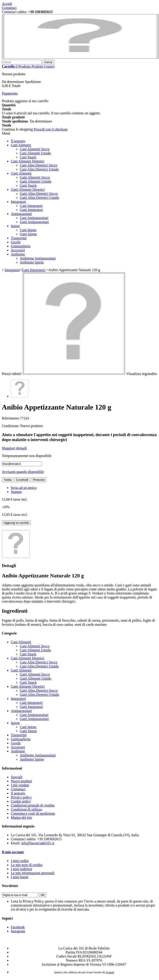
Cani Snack (28, 157)
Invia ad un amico (24, 488)
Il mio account (13, 852)
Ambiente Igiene (32, 262)
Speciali (17, 777)
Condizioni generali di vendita (33, 805)
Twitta (8, 480)
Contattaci (9, 8)
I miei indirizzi (21, 869)
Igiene (15, 226)
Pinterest (39, 480)
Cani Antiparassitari (34, 218)
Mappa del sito (21, 817)
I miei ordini (20, 861)
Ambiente (18, 254)
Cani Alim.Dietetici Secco (39, 165)
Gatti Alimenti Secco (35, 177)
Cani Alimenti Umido (35, 153)
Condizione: (11, 426)
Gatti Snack (28, 185)
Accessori (18, 250)
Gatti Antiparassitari (34, 222)
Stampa (16, 492)
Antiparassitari (21, 214)
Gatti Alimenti (21, 173)
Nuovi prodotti (21, 781)
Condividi (22, 480)
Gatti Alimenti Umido (35, 181)
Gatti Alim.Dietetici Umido (40, 198)
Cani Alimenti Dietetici (28, 161)
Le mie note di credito (27, 865)
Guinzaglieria (21, 246)
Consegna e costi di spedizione (33, 813)
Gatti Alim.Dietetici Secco (39, 194)
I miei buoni (20, 877)
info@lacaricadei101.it (38, 843)
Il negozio (18, 141)
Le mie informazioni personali (33, 873)
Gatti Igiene (28, 234)
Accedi (7, 4)
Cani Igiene (28, 230)
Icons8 (110, 972)
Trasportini (19, 238)
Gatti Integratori (31, 210)
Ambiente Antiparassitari (38, 258)
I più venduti (20, 785)
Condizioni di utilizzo (26, 809)
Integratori (18, 202)
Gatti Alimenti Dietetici (28, 190)
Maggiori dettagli (14, 448)
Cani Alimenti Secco (35, 149)
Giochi (16, 242)
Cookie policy (21, 801)
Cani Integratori (31, 206)
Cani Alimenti (21, 145)
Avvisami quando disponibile (23, 472)
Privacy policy (21, 797)
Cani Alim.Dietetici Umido (39, 169)
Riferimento (11, 418)
